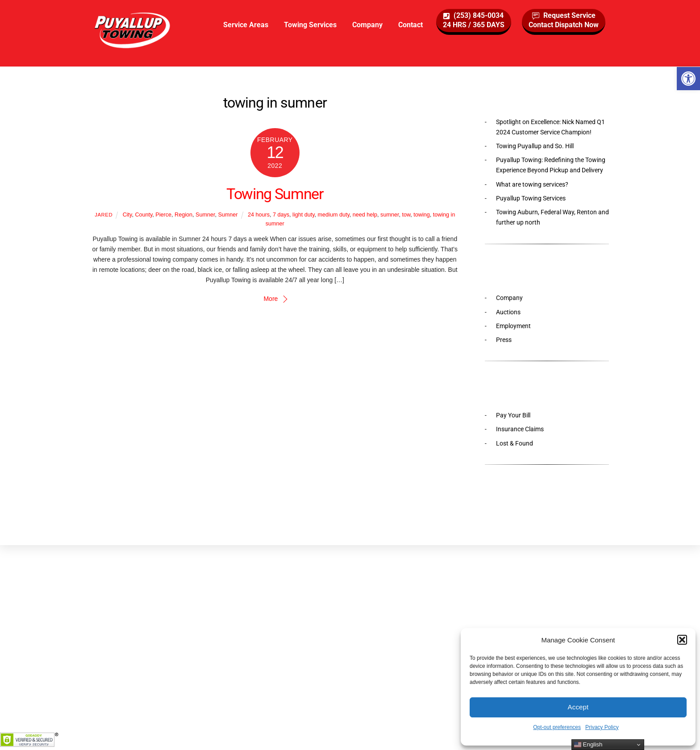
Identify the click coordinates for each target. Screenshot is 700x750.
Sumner (205, 215)
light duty (303, 215)
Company (367, 25)
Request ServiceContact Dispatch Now (564, 20)
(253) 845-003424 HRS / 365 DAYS (474, 20)
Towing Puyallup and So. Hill (535, 146)
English (588, 745)
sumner (390, 215)
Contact (410, 25)
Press (504, 340)
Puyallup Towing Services (531, 198)
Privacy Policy (602, 727)
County (144, 215)
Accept (578, 707)
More (271, 299)
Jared (104, 215)
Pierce (163, 215)
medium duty (334, 215)
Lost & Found (515, 443)
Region (183, 215)
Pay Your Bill (513, 415)
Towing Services (310, 25)
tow (406, 215)
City (127, 215)
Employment (513, 326)
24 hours (259, 215)
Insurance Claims (520, 429)
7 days (281, 215)
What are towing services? (532, 184)
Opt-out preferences (557, 727)
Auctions (508, 312)
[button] (688, 79)
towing (421, 215)
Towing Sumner (275, 194)
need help (365, 215)
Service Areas (246, 25)
